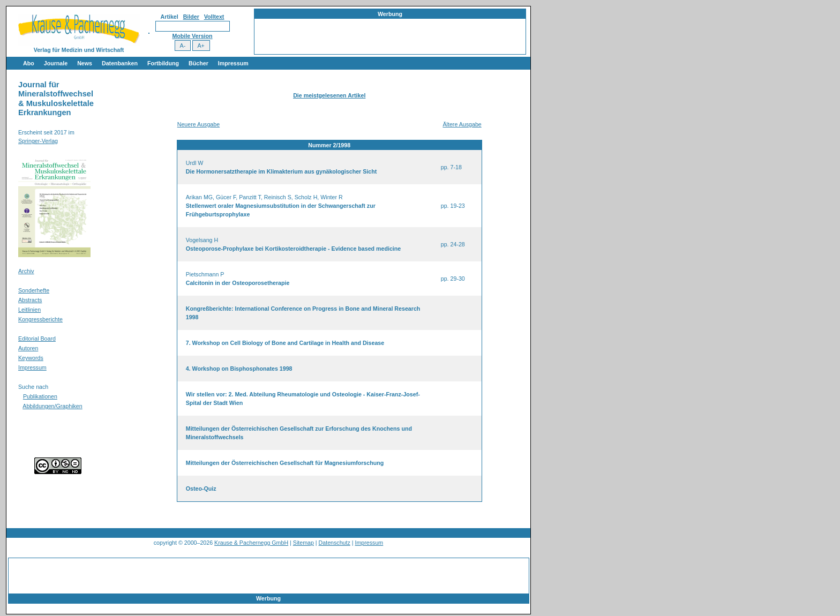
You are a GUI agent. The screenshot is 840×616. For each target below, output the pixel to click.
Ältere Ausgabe (462, 124)
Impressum (233, 63)
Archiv (26, 271)
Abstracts (30, 300)
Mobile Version (192, 36)
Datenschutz (335, 543)
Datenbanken (120, 63)
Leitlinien (29, 310)
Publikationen (40, 396)
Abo (29, 63)
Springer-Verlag (38, 141)
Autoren (28, 348)
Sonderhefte (34, 290)
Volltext (214, 17)
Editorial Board (37, 339)
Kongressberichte (40, 319)
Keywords (31, 358)
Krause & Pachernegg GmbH (251, 543)
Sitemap (303, 543)
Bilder (191, 17)
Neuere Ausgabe (198, 124)
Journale (56, 63)
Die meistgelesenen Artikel (329, 95)
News (85, 63)
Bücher (198, 63)
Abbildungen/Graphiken (52, 406)
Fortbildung (163, 63)
